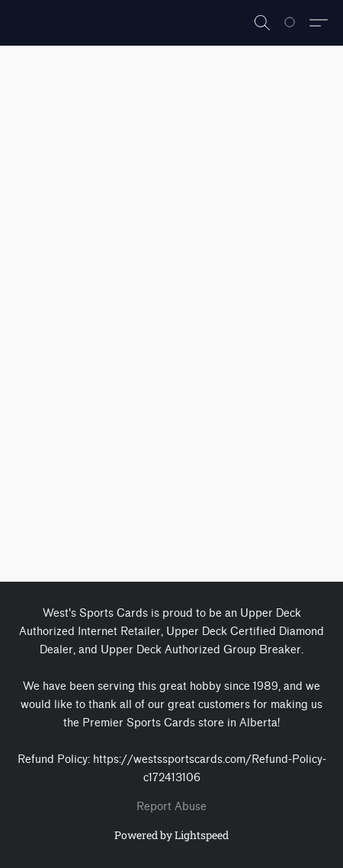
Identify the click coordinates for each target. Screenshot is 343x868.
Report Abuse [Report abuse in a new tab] (171, 807)
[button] (262, 23)
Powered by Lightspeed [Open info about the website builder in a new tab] (171, 835)
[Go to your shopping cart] (298, 23)
